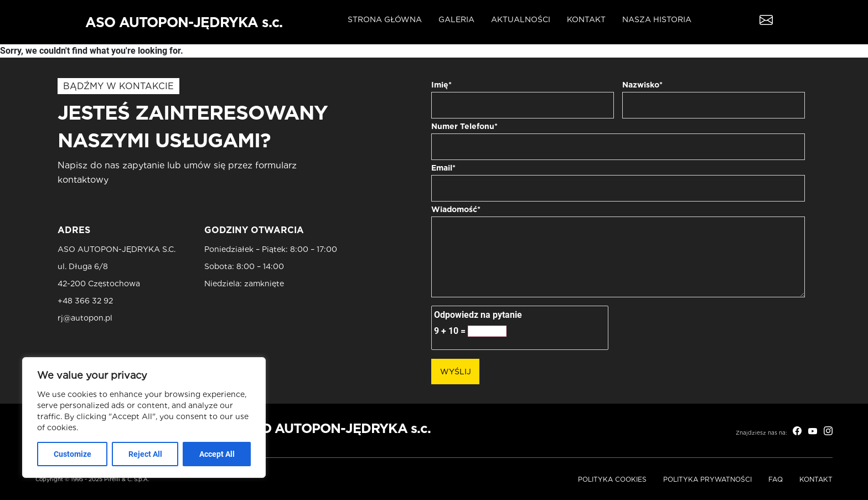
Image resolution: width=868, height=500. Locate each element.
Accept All (217, 454)
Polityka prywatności (707, 479)
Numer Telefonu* (464, 126)
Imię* (441, 85)
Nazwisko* (642, 85)
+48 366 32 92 (85, 301)
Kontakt (586, 19)
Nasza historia (657, 19)
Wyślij (456, 372)
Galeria (456, 19)
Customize (73, 454)
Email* (443, 168)
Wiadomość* (456, 209)
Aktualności (521, 19)
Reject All (145, 454)
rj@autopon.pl (85, 318)
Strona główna (385, 19)
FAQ (776, 479)
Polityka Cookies (612, 479)
